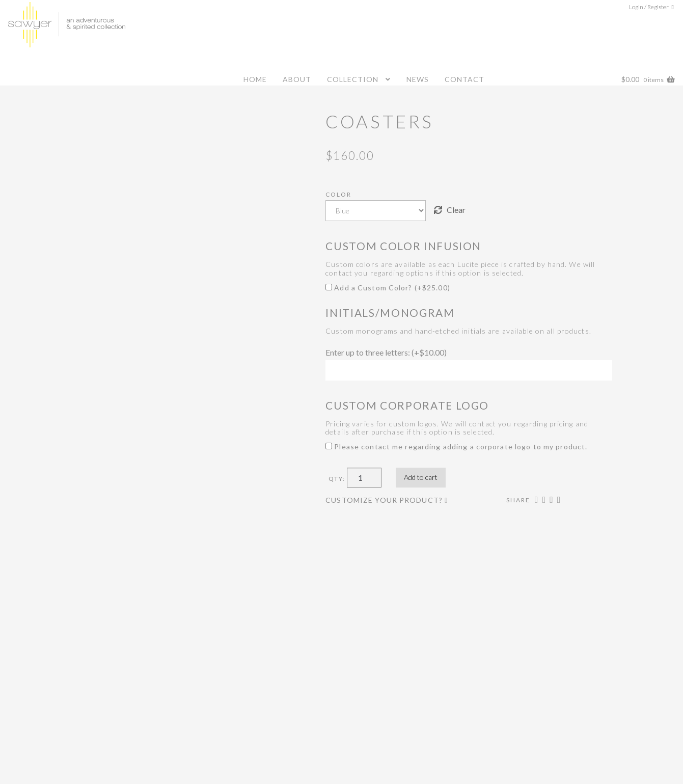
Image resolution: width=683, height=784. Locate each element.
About (297, 79)
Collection (353, 79)
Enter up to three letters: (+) (386, 352)
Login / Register (649, 7)
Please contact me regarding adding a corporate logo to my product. (456, 447)
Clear (456, 210)
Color (338, 194)
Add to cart (421, 477)
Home (255, 79)
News (418, 79)
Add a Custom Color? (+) (388, 288)
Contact (465, 79)
